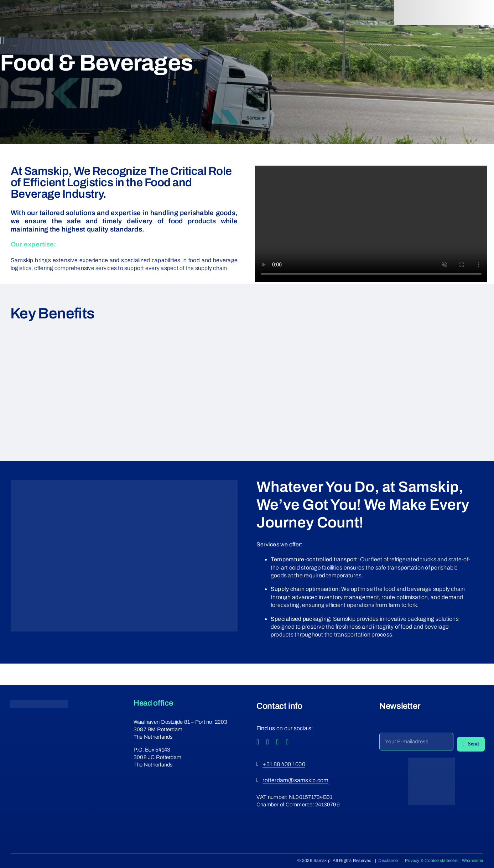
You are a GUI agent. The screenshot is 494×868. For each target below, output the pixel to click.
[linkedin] (287, 742)
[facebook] (258, 742)
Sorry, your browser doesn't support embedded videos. (371, 224)
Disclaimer (389, 861)
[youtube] (277, 742)
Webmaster (473, 861)
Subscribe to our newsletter (414, 728)
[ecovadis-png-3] (431, 760)
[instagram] (268, 742)
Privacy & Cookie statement (432, 861)
